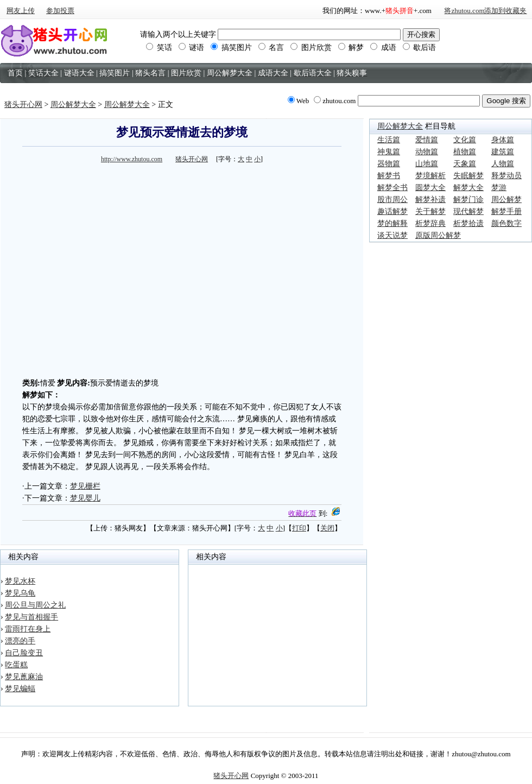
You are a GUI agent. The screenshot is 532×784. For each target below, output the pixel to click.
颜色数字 (506, 223)
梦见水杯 (20, 581)
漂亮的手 (20, 641)
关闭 (327, 528)
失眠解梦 (468, 176)
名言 (271, 48)
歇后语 (420, 48)
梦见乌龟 (20, 593)
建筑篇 (503, 152)
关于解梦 (430, 211)
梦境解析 (430, 176)
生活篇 (389, 140)
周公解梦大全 (73, 105)
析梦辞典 (430, 223)
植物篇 (465, 152)
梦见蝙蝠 (20, 689)
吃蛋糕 (16, 665)
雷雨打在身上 (28, 629)
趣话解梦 (392, 211)
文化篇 (465, 140)
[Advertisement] (103, 269)
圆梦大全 (430, 188)
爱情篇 (427, 140)
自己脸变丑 (24, 653)
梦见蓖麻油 (24, 677)
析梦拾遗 (468, 223)
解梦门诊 (468, 200)
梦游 (499, 188)
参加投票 (60, 11)
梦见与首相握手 (31, 617)
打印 (299, 528)
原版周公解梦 (438, 235)
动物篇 (427, 152)
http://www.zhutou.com (132, 159)
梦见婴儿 (85, 498)
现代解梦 (468, 211)
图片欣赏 (311, 48)
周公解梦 (506, 200)
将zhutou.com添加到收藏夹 (485, 11)
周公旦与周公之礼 (35, 605)
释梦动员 (506, 176)
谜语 (192, 48)
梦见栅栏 (85, 486)
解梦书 (389, 176)
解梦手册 (506, 211)
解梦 (351, 48)
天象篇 (465, 164)
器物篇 (389, 164)
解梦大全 (468, 188)
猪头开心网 (23, 105)
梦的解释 (392, 223)
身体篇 (503, 140)
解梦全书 (392, 188)
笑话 (159, 48)
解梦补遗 (430, 200)
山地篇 (427, 164)
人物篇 (503, 164)
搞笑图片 (231, 48)
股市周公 (392, 200)
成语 (383, 48)
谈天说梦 (392, 235)
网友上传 (21, 11)
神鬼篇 (389, 152)
